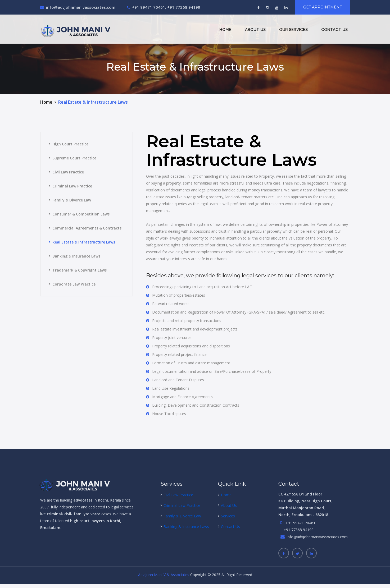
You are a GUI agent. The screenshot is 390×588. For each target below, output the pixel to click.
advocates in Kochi (91, 500)
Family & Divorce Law (72, 200)
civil (67, 514)
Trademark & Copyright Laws (80, 270)
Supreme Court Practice (74, 158)
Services (228, 516)
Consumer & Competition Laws (81, 214)
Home (225, 30)
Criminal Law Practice (72, 186)
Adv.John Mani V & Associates (164, 575)
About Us (255, 30)
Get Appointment (323, 7)
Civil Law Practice (68, 172)
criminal (54, 514)
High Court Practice (70, 144)
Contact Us (334, 30)
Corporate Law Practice (74, 284)
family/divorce (87, 514)
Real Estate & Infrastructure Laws (84, 242)
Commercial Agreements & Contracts (87, 228)
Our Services (293, 30)
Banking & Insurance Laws (76, 256)
